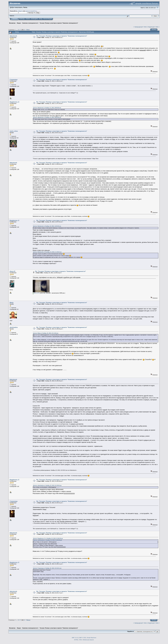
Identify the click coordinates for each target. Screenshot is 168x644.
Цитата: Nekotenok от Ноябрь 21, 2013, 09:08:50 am (47, 108)
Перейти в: (131, 631)
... (17, 30)
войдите (20, 11)
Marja (12, 303)
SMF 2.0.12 (75, 638)
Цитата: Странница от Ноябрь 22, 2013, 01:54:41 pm (47, 568)
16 (19, 30)
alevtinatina (14, 327)
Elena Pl (12, 271)
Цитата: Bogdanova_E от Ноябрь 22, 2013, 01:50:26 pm (48, 538)
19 (25, 30)
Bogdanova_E (14, 102)
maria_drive (14, 131)
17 (20, 30)
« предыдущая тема (140, 27)
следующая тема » (153, 27)
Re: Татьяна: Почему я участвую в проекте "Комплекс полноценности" (62, 36)
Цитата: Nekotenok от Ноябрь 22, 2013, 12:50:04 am (47, 226)
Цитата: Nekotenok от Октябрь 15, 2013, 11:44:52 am (47, 252)
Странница (14, 80)
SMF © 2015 (83, 638)
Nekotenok (13, 36)
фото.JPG (36, 293)
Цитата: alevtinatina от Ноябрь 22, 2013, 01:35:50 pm (47, 485)
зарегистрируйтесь (31, 11)
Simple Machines (91, 638)
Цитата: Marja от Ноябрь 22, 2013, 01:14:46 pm (46, 333)
